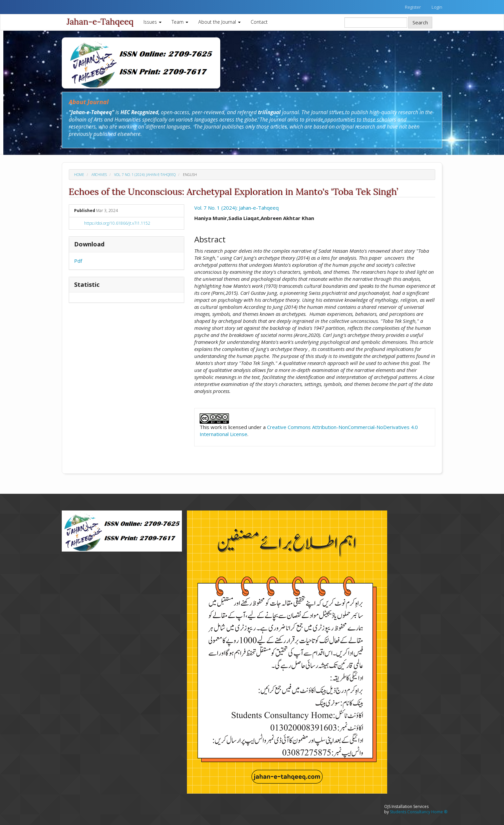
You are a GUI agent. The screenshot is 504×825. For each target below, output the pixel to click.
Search (420, 22)
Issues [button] (153, 22)
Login (437, 7)
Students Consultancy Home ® (419, 812)
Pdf (78, 261)
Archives (99, 175)
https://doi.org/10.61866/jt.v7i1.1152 (117, 223)
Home (79, 175)
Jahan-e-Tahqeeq (100, 22)
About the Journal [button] (219, 22)
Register (413, 7)
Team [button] (180, 22)
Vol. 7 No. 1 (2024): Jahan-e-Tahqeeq (145, 175)
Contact (259, 22)
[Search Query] (376, 23)
